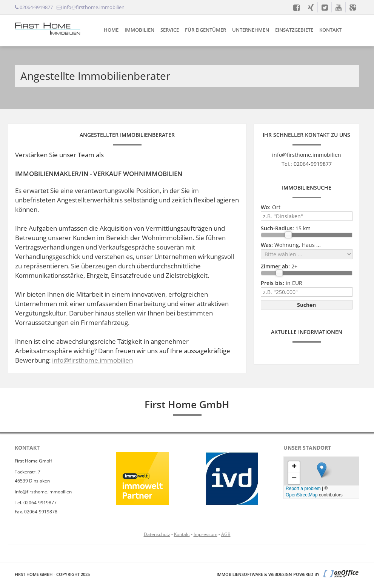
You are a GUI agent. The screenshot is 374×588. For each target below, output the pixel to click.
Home (111, 30)
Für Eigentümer (205, 30)
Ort (271, 207)
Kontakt (330, 30)
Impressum (205, 534)
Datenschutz (157, 534)
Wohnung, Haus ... (291, 245)
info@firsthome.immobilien (92, 360)
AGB (226, 534)
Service (170, 30)
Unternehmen (251, 30)
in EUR (282, 283)
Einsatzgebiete (294, 30)
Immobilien (139, 30)
